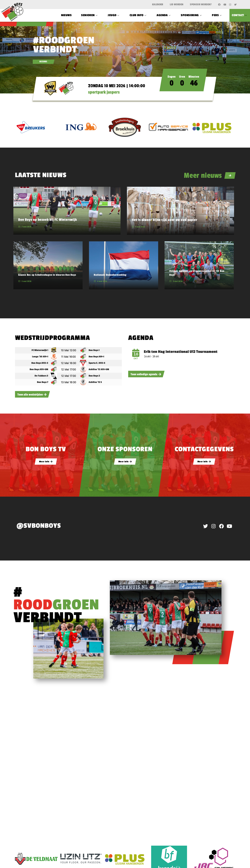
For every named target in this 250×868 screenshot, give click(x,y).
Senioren (90, 15)
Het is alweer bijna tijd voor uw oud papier (164, 220)
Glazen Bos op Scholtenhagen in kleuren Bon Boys (47, 275)
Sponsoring (192, 15)
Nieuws (66, 15)
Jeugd (114, 15)
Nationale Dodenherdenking (110, 275)
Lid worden (177, 4)
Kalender (158, 4)
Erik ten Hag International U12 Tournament (181, 352)
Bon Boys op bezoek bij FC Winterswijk (48, 220)
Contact (240, 15)
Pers (217, 15)
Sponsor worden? (201, 4)
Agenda (164, 15)
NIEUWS (44, 62)
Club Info (138, 15)
